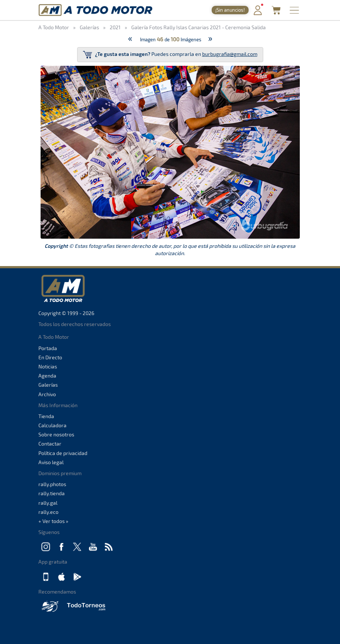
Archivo (47, 394)
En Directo (50, 357)
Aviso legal (51, 462)
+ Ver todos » (53, 521)
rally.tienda (52, 493)
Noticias (48, 366)
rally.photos (52, 484)
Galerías (48, 385)
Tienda (46, 416)
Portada (48, 348)
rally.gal (48, 503)
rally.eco (48, 512)
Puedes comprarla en (170, 55)
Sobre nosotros (56, 434)
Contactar (50, 444)
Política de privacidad (63, 453)
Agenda (47, 376)
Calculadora (52, 425)
